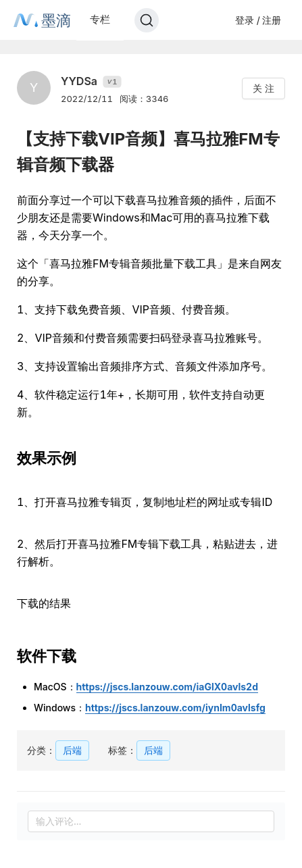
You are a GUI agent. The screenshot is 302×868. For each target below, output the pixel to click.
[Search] (147, 20)
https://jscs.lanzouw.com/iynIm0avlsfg (175, 708)
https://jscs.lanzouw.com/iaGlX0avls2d (167, 687)
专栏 (100, 19)
